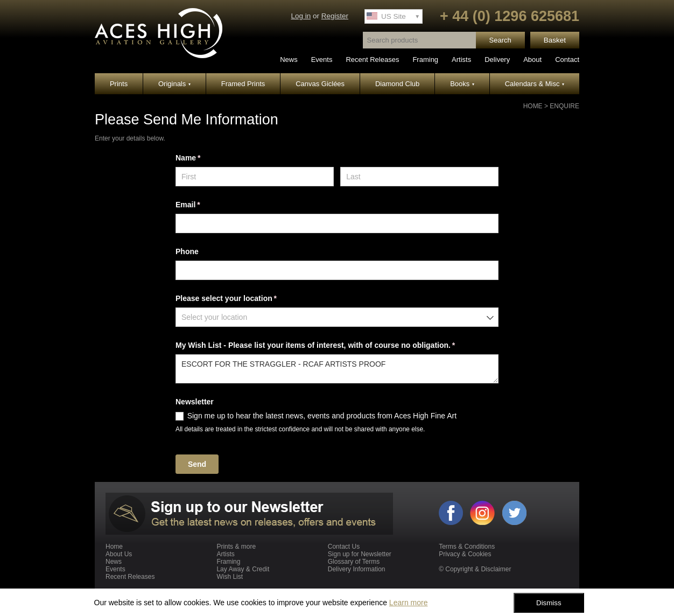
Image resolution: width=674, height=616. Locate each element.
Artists (461, 59)
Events (322, 59)
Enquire (564, 106)
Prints (119, 84)
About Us (119, 554)
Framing (425, 59)
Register (335, 16)
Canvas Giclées (320, 84)
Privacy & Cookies (465, 554)
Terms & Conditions (467, 547)
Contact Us (344, 547)
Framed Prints (243, 84)
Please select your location (241, 299)
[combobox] (337, 317)
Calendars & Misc (535, 84)
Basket (555, 40)
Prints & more (236, 547)
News (289, 59)
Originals (174, 84)
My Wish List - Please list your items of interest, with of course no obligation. (331, 346)
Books (462, 84)
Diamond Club (397, 84)
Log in (301, 16)
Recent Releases (372, 59)
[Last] (419, 177)
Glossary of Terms (354, 562)
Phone (187, 251)
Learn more (409, 603)
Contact (567, 59)
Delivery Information (357, 569)
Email (203, 205)
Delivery (497, 59)
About (532, 59)
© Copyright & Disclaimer (475, 569)
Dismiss (549, 603)
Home (533, 106)
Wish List (230, 577)
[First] (255, 177)
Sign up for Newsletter (360, 554)
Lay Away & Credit (243, 569)
